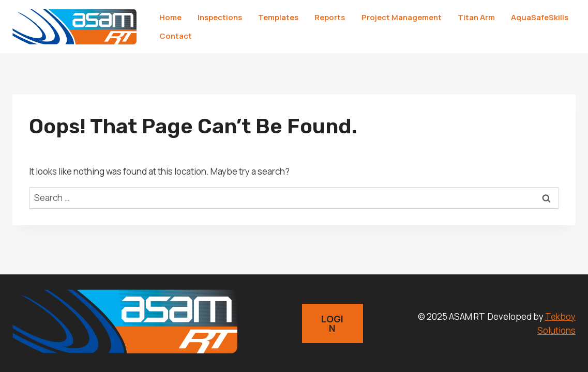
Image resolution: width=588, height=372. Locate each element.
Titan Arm (476, 17)
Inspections (220, 17)
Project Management (402, 17)
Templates (278, 17)
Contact (176, 36)
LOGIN (332, 323)
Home (170, 17)
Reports (330, 17)
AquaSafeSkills (540, 17)
